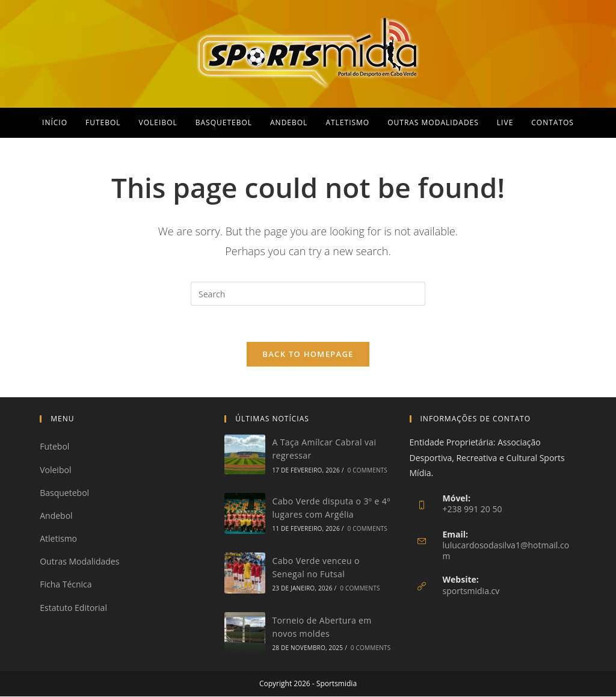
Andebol (56, 516)
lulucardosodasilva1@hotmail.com (506, 551)
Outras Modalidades (79, 562)
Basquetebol (64, 493)
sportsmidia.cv (471, 591)
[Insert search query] (308, 294)
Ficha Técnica (66, 585)
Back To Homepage (308, 355)
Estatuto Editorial (73, 608)
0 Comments (368, 470)
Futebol (54, 447)
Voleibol (55, 470)
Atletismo (58, 539)
